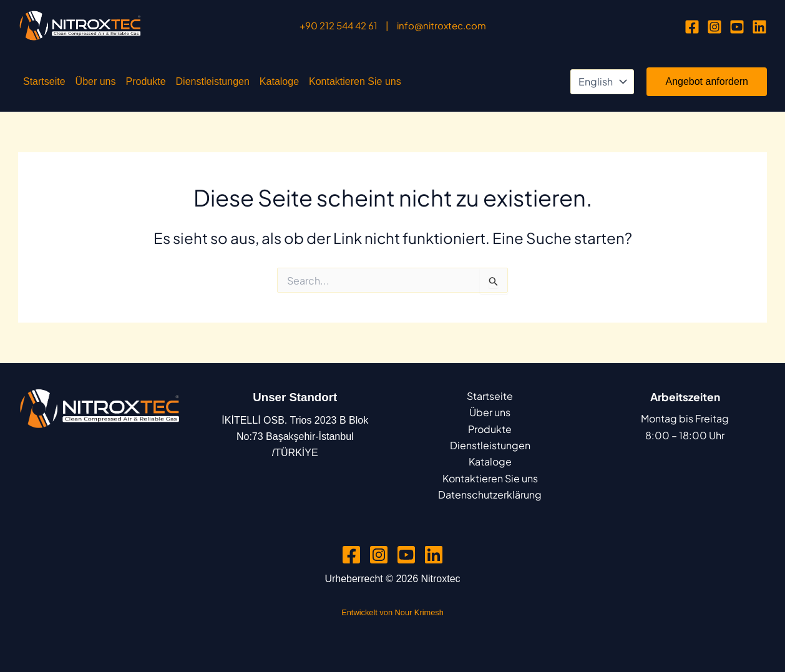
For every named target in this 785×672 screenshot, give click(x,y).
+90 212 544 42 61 (339, 25)
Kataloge (279, 81)
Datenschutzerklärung (490, 494)
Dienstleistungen (213, 81)
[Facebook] (692, 27)
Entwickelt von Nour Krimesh (392, 612)
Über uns (96, 81)
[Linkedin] (759, 27)
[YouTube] (737, 27)
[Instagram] (714, 27)
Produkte (146, 81)
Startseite (44, 81)
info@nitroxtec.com (441, 25)
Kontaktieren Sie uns (355, 81)
